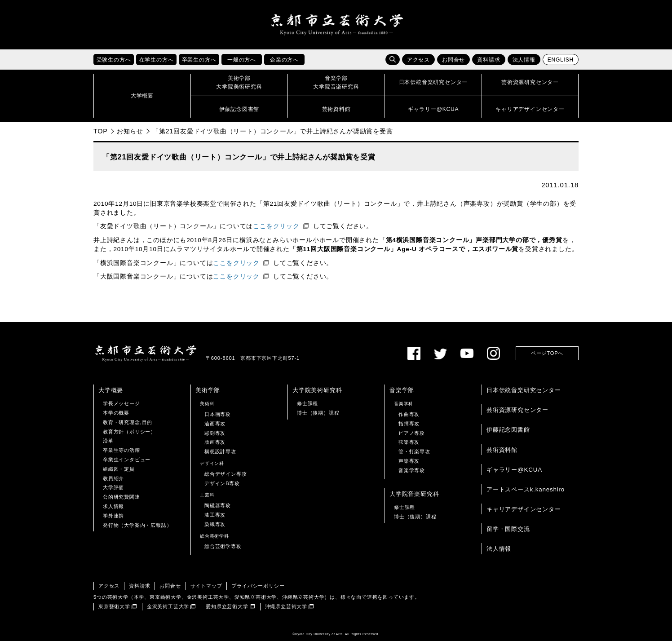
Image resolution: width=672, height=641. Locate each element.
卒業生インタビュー (127, 460)
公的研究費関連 (122, 497)
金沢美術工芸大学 (168, 606)
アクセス (418, 60)
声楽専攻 (409, 461)
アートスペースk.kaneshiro (526, 489)
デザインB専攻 (222, 483)
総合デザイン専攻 (225, 474)
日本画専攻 (218, 414)
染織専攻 (215, 524)
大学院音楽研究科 (414, 494)
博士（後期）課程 (318, 413)
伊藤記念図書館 (508, 430)
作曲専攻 (409, 414)
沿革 (108, 441)
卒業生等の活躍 (122, 450)
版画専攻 (215, 442)
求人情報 (113, 506)
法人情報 (524, 60)
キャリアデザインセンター (524, 509)
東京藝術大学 (114, 606)
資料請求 (489, 60)
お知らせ (130, 131)
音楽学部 (402, 390)
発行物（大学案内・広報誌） (137, 525)
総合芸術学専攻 (223, 546)
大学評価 (113, 487)
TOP (101, 131)
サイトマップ (206, 586)
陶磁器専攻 (218, 505)
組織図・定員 (119, 469)
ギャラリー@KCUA (514, 470)
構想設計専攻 (220, 451)
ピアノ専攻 (412, 433)
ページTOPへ (547, 353)
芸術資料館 (502, 450)
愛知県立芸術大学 (227, 606)
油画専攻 (215, 424)
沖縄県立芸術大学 (286, 606)
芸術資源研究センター (517, 410)
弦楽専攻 (409, 442)
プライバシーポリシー (258, 586)
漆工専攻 (215, 515)
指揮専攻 (409, 424)
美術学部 (208, 390)
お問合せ (453, 60)
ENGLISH (561, 60)
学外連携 (113, 516)
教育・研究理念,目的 (128, 422)
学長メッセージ (122, 403)
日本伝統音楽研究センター (524, 390)
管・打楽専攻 (414, 451)
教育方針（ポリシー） (129, 432)
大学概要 (111, 390)
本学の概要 (116, 413)
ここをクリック (276, 226)
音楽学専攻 (412, 470)
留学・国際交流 (508, 529)
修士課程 (307, 403)
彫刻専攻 (215, 433)
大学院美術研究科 (317, 390)
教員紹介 (113, 478)
